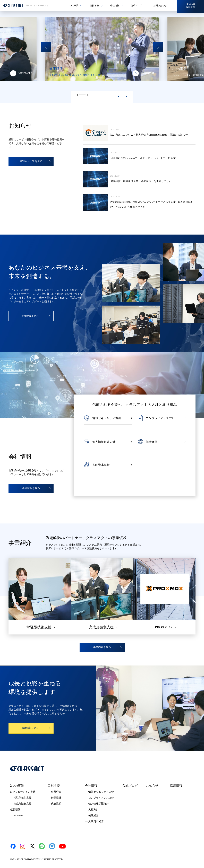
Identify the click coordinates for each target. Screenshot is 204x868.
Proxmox (18, 815)
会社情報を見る (31, 488)
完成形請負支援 (23, 804)
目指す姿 (54, 786)
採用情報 (176, 786)
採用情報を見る (30, 728)
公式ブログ (136, 6)
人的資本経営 (96, 821)
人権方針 (93, 810)
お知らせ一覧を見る (31, 161)
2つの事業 (17, 786)
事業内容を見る (102, 647)
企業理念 (56, 792)
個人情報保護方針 (99, 804)
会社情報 (91, 786)
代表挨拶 (56, 804)
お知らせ (152, 786)
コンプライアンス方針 (101, 798)
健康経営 (93, 815)
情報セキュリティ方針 (101, 792)
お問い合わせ (160, 6)
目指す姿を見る (30, 316)
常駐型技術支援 (23, 798)
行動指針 (56, 798)
